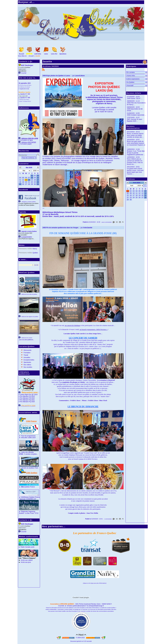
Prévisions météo (25, 249)
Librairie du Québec (28, 468)
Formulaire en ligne (26, 140)
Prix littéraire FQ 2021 (27, 400)
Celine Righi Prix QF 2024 (29, 395)
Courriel (24, 73)
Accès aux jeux (26, 562)
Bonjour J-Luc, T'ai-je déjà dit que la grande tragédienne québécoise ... (136, 153)
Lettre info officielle (27, 452)
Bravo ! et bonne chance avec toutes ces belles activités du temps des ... (135, 135)
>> (145, 186)
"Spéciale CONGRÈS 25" (28, 499)
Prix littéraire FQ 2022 (27, 398)
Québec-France (28, 487)
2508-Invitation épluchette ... (136, 115)
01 (128, 191)
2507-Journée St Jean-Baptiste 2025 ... (135, 120)
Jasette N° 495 (25, 94)
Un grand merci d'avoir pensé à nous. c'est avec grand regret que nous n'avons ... (135, 171)
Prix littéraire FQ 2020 (27, 402)
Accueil (31, 56)
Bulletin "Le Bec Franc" (27, 513)
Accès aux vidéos (27, 560)
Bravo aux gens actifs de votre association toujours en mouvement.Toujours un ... (136, 144)
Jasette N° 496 (25, 98)
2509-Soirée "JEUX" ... (135, 99)
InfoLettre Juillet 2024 (28, 438)
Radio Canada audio (27, 547)
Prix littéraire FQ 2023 (27, 396)
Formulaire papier (26, 144)
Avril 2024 (137, 183)
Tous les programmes (28, 436)
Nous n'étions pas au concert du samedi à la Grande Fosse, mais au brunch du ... (135, 162)
